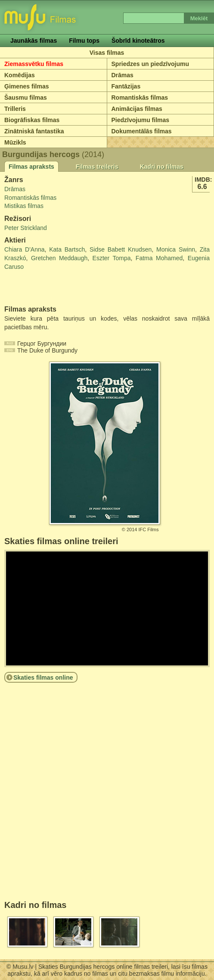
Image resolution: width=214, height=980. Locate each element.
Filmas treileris (97, 167)
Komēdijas (20, 75)
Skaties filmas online (43, 677)
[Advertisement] (55, 288)
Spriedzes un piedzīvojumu (150, 64)
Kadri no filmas (162, 167)
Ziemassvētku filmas (34, 64)
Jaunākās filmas (34, 41)
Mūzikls (15, 142)
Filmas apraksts (31, 167)
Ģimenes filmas (27, 86)
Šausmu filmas (26, 98)
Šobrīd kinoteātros (138, 41)
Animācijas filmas (137, 109)
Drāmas (123, 75)
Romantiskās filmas (140, 98)
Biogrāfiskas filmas (32, 120)
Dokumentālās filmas (142, 131)
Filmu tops (84, 41)
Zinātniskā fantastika (34, 131)
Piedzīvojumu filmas (141, 120)
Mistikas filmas (24, 206)
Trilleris (15, 109)
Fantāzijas (126, 86)
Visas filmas (107, 53)
